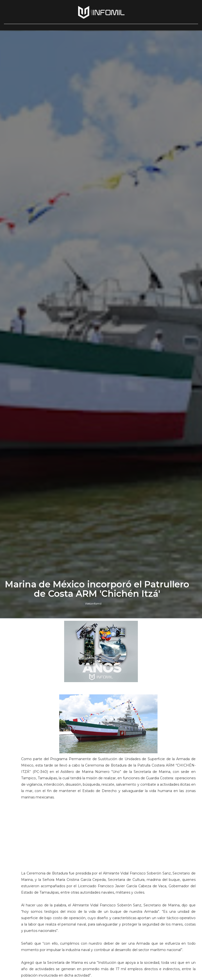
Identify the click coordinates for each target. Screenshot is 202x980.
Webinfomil (93, 603)
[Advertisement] (108, 837)
